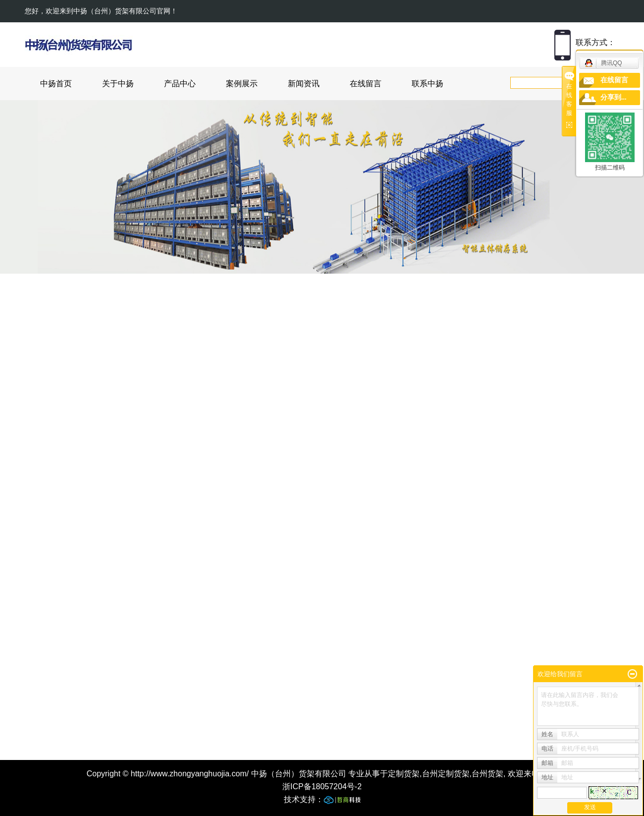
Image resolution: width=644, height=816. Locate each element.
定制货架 (404, 774)
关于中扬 (118, 84)
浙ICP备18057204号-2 (322, 787)
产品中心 (180, 84)
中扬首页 (56, 84)
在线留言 (366, 84)
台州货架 (487, 774)
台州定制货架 (446, 774)
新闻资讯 (304, 84)
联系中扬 (428, 84)
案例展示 (242, 84)
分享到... (614, 97)
